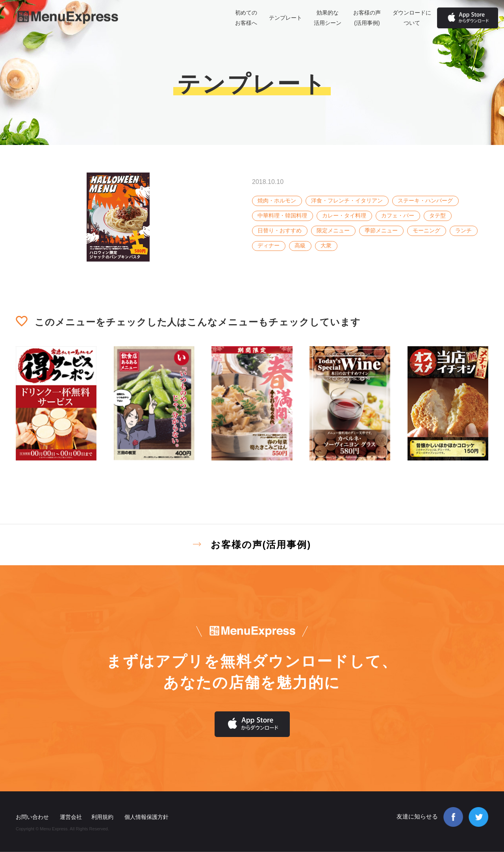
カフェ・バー (398, 215)
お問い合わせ (32, 817)
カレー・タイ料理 (344, 215)
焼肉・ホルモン (277, 200)
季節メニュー (381, 230)
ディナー (269, 245)
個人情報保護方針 (146, 817)
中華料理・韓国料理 (282, 215)
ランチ (463, 230)
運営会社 (71, 817)
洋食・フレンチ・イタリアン (347, 200)
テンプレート (285, 18)
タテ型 (437, 215)
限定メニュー (333, 230)
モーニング (426, 230)
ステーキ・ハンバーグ (425, 200)
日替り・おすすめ (280, 230)
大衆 (326, 245)
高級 (300, 245)
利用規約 (102, 817)
